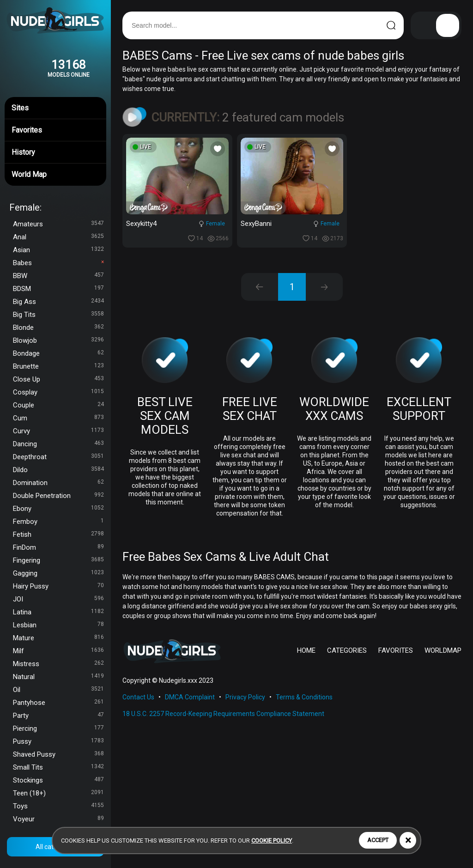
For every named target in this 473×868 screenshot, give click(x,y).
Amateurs (58, 224)
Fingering (58, 560)
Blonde (58, 328)
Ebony (58, 509)
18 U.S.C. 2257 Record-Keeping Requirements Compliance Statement (223, 714)
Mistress (58, 664)
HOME (306, 650)
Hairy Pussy (58, 586)
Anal (58, 237)
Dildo (58, 470)
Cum (58, 418)
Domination (58, 483)
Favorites (55, 129)
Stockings (58, 780)
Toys (58, 806)
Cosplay (58, 392)
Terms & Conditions (304, 697)
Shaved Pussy (58, 754)
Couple (58, 405)
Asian (58, 250)
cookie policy (272, 841)
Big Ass (58, 302)
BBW (58, 276)
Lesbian (58, 625)
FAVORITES (396, 650)
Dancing (58, 444)
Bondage (58, 353)
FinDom (58, 547)
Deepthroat (58, 457)
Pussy (58, 741)
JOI (58, 599)
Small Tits (58, 767)
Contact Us (138, 697)
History (55, 151)
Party (58, 716)
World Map (55, 173)
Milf (58, 651)
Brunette (58, 366)
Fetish (58, 534)
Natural (58, 677)
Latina (58, 612)
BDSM (58, 289)
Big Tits (58, 315)
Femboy (58, 522)
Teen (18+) (58, 793)
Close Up (58, 379)
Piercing (58, 728)
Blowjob (58, 340)
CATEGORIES (347, 650)
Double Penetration (58, 496)
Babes (58, 263)
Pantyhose (58, 703)
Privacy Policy (245, 697)
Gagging (58, 573)
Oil (58, 690)
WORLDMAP (443, 650)
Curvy (58, 431)
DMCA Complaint (190, 697)
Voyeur (58, 819)
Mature (58, 638)
